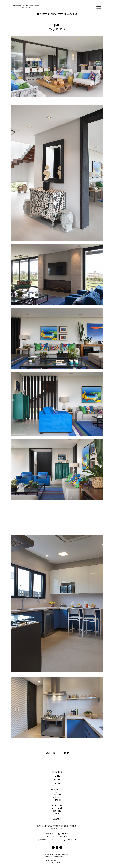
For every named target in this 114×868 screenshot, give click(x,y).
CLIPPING (57, 780)
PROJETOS (57, 772)
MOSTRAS (57, 819)
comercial (57, 795)
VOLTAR (49, 753)
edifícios (57, 800)
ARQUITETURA (57, 789)
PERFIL (57, 776)
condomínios (57, 797)
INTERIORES (57, 806)
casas (57, 792)
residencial (57, 808)
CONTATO (57, 784)
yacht (57, 814)
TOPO (66, 753)
